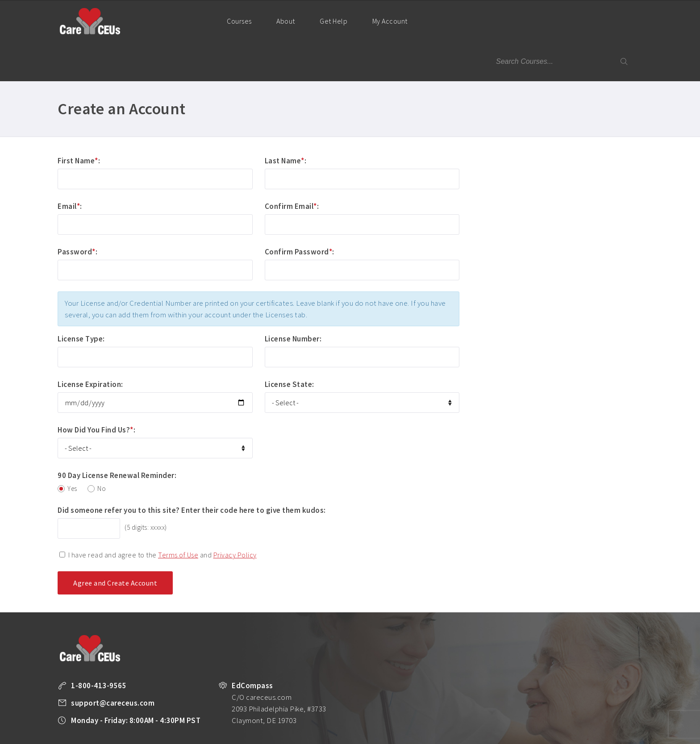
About (286, 21)
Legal (519, 734)
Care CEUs (90, 21)
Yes (72, 449)
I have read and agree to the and (162, 515)
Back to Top (618, 734)
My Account (393, 29)
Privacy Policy (235, 515)
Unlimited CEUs (322, 734)
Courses (239, 21)
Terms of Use (178, 515)
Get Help (333, 21)
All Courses (279, 734)
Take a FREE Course (232, 734)
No (102, 449)
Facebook (539, 734)
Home (198, 21)
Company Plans (371, 734)
